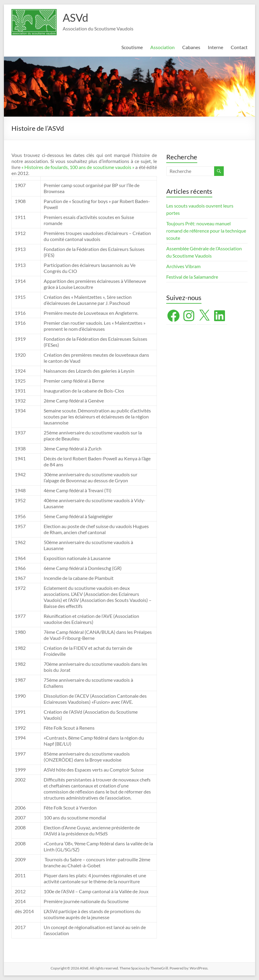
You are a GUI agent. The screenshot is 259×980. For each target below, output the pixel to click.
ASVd (75, 17)
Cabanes (191, 47)
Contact (239, 47)
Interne (215, 47)
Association (162, 47)
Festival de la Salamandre (193, 277)
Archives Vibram (183, 266)
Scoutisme (132, 47)
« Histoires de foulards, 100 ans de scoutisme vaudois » (78, 167)
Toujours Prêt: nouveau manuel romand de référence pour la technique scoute (206, 231)
